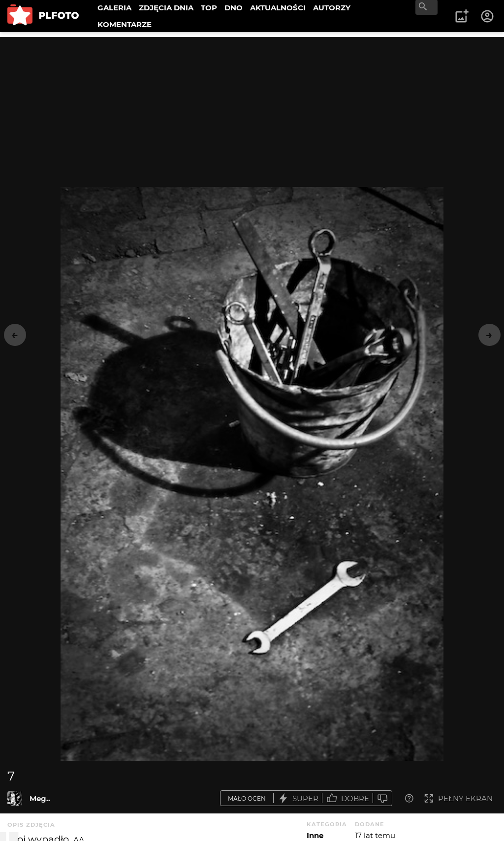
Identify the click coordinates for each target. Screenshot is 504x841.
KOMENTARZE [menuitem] (125, 24)
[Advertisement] (252, 106)
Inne (315, 835)
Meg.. (40, 798)
